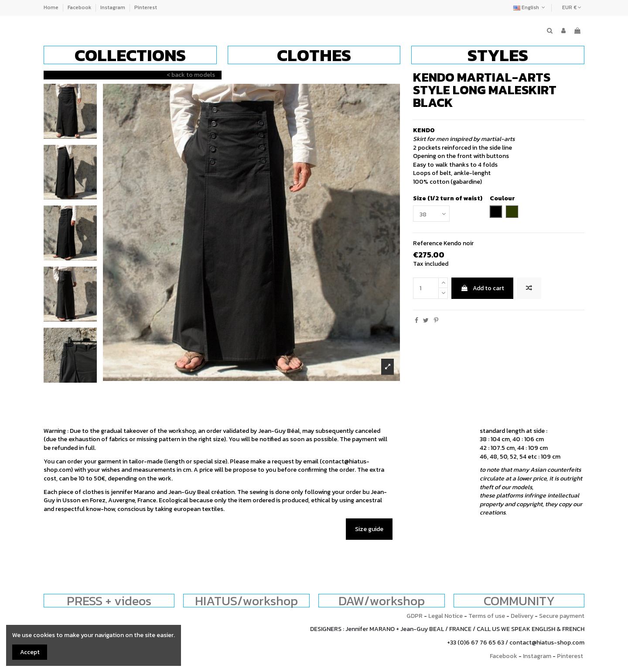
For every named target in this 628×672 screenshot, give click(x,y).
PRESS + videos (109, 601)
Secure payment (562, 616)
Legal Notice (445, 616)
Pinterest (146, 7)
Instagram (113, 7)
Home (52, 7)
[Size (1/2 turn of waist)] (431, 214)
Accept (30, 652)
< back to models (191, 75)
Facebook (80, 7)
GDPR (415, 616)
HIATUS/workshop (246, 601)
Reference (428, 243)
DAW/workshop (382, 601)
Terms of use (487, 616)
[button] (130, 55)
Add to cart (482, 288)
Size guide (369, 529)
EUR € (572, 7)
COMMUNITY (519, 601)
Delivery (522, 616)
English (530, 7)
